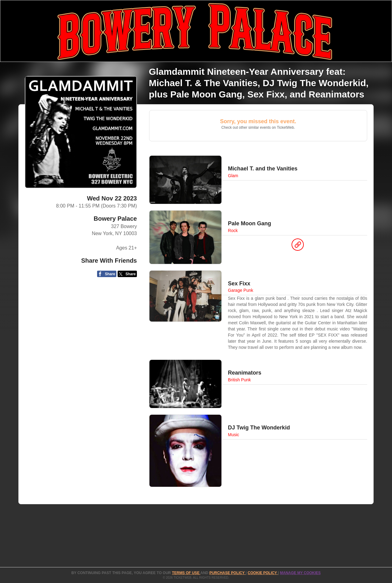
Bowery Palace (115, 219)
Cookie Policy (263, 573)
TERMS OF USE (186, 573)
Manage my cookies (300, 573)
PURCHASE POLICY (228, 573)
